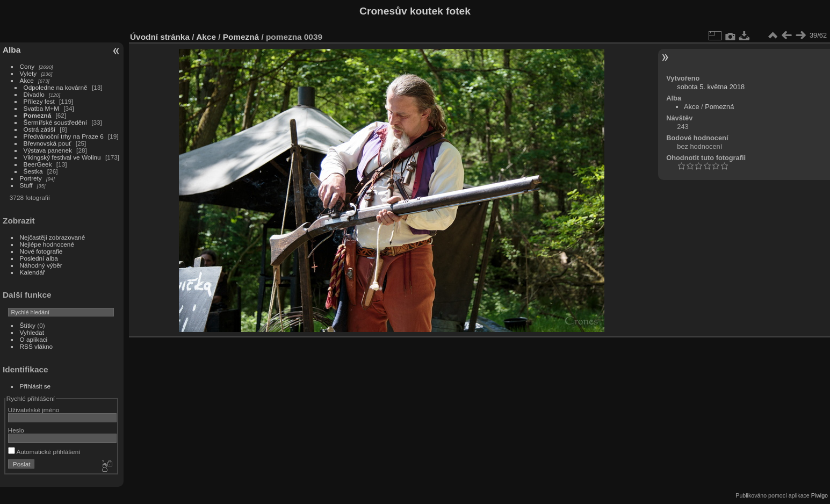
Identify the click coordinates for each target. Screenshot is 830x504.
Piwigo (820, 495)
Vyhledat (32, 332)
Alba (12, 50)
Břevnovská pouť (48, 143)
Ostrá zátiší (40, 129)
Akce (27, 80)
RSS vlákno (36, 346)
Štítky (28, 325)
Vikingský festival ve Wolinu (62, 157)
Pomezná (38, 115)
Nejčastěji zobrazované (53, 237)
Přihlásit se (35, 386)
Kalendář (33, 272)
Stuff (26, 185)
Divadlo (34, 94)
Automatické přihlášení (44, 452)
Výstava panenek (48, 150)
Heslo (16, 430)
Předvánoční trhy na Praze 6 (64, 136)
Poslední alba (39, 258)
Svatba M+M (41, 108)
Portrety (31, 178)
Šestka (33, 171)
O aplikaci (34, 339)
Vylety (28, 73)
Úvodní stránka (160, 37)
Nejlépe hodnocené (47, 244)
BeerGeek (38, 164)
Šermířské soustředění (55, 122)
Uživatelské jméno (34, 410)
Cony (27, 66)
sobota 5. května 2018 (711, 87)
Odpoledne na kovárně (56, 87)
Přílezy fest (39, 101)
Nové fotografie (41, 251)
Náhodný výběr (41, 265)
